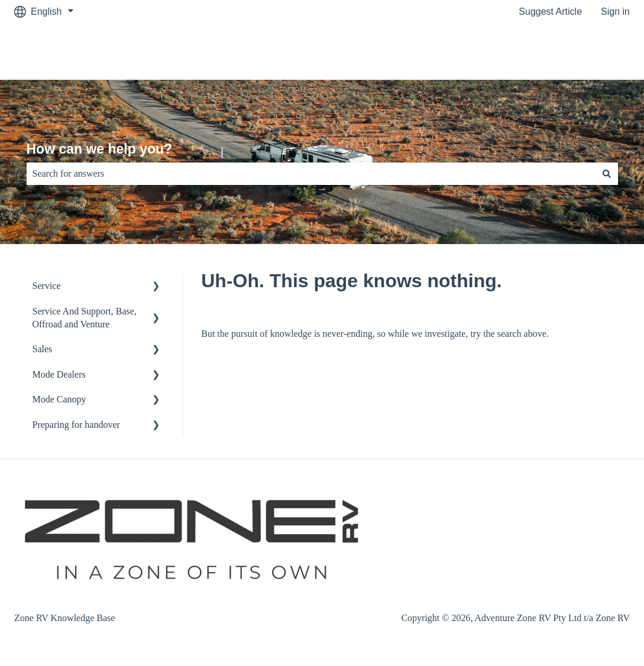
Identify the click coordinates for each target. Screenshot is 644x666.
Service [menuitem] (47, 286)
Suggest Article (550, 12)
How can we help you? (100, 149)
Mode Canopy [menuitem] (59, 399)
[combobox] (311, 174)
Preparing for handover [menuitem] (76, 425)
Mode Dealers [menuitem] (59, 374)
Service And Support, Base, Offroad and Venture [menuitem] (85, 318)
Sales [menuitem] (43, 349)
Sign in (615, 12)
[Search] (607, 174)
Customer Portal (584, 51)
